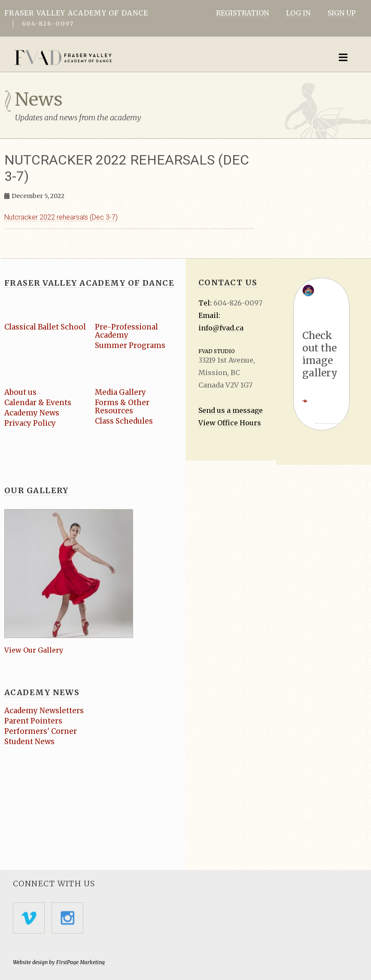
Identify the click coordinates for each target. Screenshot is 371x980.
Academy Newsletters (44, 711)
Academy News (32, 413)
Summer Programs (130, 345)
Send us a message (231, 410)
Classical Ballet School (46, 327)
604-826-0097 (48, 24)
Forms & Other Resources (122, 407)
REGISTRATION (242, 13)
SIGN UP (342, 13)
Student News (29, 742)
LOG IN (298, 13)
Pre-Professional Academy (127, 331)
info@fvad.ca (221, 328)
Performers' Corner (41, 731)
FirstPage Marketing (81, 962)
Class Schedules (124, 421)
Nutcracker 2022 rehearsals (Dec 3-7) (61, 217)
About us (20, 392)
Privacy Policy (30, 423)
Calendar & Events (38, 403)
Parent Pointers (33, 721)
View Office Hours (230, 423)
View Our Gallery (34, 650)
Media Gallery (121, 392)
